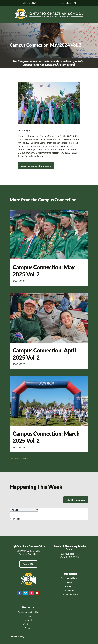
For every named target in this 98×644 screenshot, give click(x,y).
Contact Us (28, 564)
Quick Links (69, 3)
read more (19, 281)
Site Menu (29, 3)
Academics (70, 586)
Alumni (28, 620)
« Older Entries (19, 458)
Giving (28, 616)
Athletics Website (70, 594)
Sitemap (28, 628)
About (70, 582)
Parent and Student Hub (28, 612)
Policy (21, 636)
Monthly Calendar (76, 500)
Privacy (14, 636)
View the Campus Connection (36, 166)
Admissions (70, 590)
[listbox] (24, 510)
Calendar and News (70, 578)
